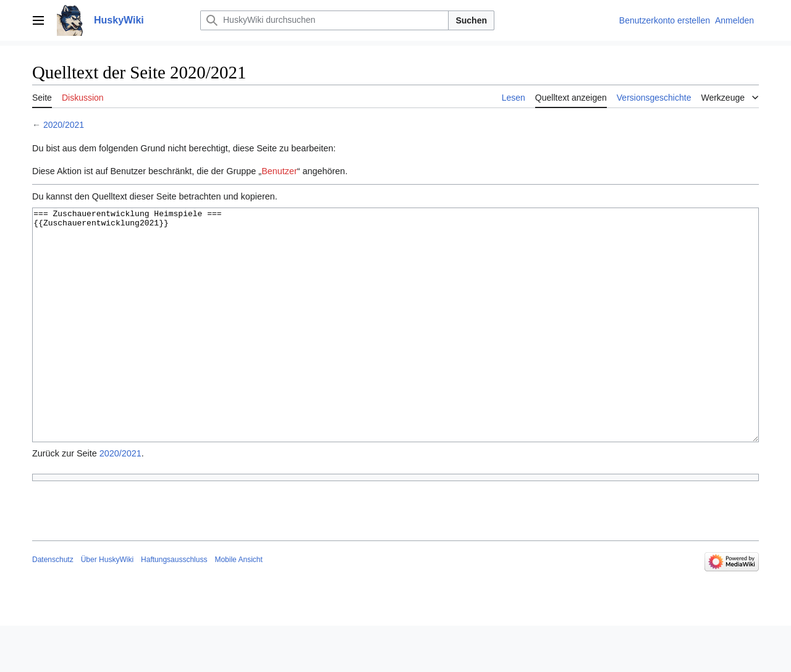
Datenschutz (53, 606)
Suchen (471, 20)
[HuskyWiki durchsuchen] (324, 20)
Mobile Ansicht (238, 606)
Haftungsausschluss (174, 606)
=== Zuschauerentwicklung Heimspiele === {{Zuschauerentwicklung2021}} (395, 348)
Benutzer (279, 171)
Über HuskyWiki (107, 606)
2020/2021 (64, 125)
